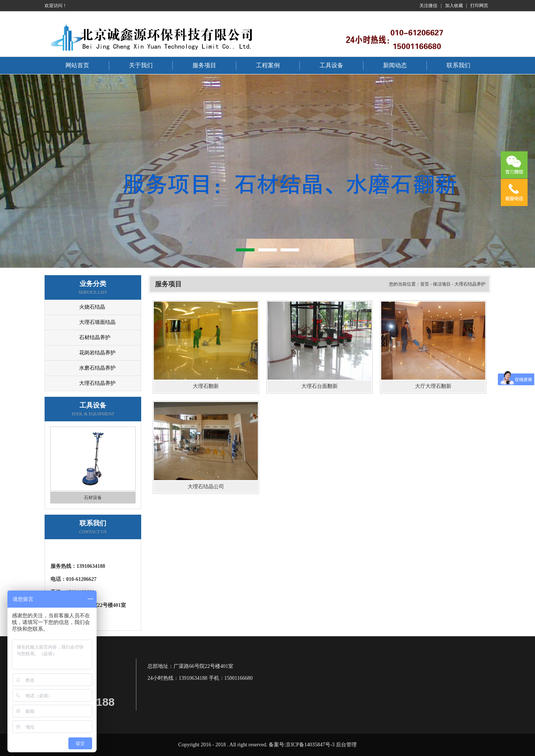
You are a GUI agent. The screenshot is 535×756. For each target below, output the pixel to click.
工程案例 (268, 65)
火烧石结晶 (92, 307)
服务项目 (204, 65)
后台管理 (346, 745)
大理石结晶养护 (97, 383)
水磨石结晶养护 (97, 368)
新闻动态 (395, 65)
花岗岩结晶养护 (97, 353)
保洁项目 (442, 284)
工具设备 (331, 65)
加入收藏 (454, 6)
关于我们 (141, 65)
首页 (425, 284)
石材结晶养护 (95, 337)
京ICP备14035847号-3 (310, 745)
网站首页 (77, 65)
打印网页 (479, 6)
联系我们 (458, 65)
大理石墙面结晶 (97, 322)
